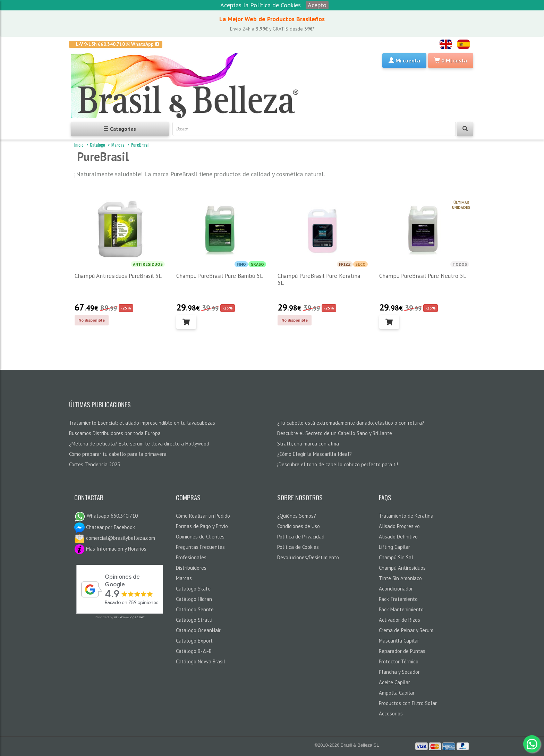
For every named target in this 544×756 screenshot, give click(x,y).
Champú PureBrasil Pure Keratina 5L (319, 279)
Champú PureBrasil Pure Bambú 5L (220, 276)
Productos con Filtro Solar (408, 703)
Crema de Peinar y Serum (406, 630)
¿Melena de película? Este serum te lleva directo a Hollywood (139, 444)
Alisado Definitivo (398, 537)
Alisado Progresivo (399, 526)
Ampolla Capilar (397, 693)
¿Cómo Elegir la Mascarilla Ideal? (314, 454)
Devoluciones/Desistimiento (308, 557)
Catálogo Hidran (194, 599)
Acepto (317, 5)
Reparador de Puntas (402, 651)
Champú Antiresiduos (402, 568)
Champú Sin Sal (396, 557)
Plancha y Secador (399, 672)
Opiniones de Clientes (200, 537)
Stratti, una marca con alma (308, 444)
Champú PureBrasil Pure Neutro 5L (423, 276)
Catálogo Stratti (194, 620)
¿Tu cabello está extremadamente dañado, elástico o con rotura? (351, 423)
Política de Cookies (298, 547)
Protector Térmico (399, 661)
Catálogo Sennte (195, 609)
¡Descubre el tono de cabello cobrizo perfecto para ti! (338, 464)
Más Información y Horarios (110, 549)
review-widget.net (129, 617)
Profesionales (191, 557)
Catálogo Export (194, 641)
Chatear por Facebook (105, 527)
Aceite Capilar (394, 682)
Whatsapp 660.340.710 (106, 516)
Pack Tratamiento (398, 599)
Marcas (118, 145)
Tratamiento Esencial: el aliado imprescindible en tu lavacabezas (142, 423)
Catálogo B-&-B (194, 651)
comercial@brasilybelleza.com (115, 538)
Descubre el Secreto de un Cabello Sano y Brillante (335, 433)
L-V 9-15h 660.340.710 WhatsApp (118, 44)
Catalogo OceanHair (198, 630)
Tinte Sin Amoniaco (400, 578)
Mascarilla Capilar (399, 641)
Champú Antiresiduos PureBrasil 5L (118, 276)
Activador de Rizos (399, 620)
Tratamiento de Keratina (406, 516)
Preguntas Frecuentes (200, 547)
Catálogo (97, 145)
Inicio (79, 145)
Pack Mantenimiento (401, 609)
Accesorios (391, 713)
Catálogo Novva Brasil (201, 661)
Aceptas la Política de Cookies (261, 5)
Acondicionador (396, 589)
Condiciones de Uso (299, 526)
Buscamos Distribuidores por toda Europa (115, 433)
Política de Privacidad (301, 537)
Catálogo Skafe (193, 589)
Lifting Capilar (394, 547)
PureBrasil (140, 145)
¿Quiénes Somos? (297, 516)
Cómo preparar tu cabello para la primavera (118, 454)
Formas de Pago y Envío (202, 526)
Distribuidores (191, 568)
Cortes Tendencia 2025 (95, 464)
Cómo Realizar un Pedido (203, 516)
